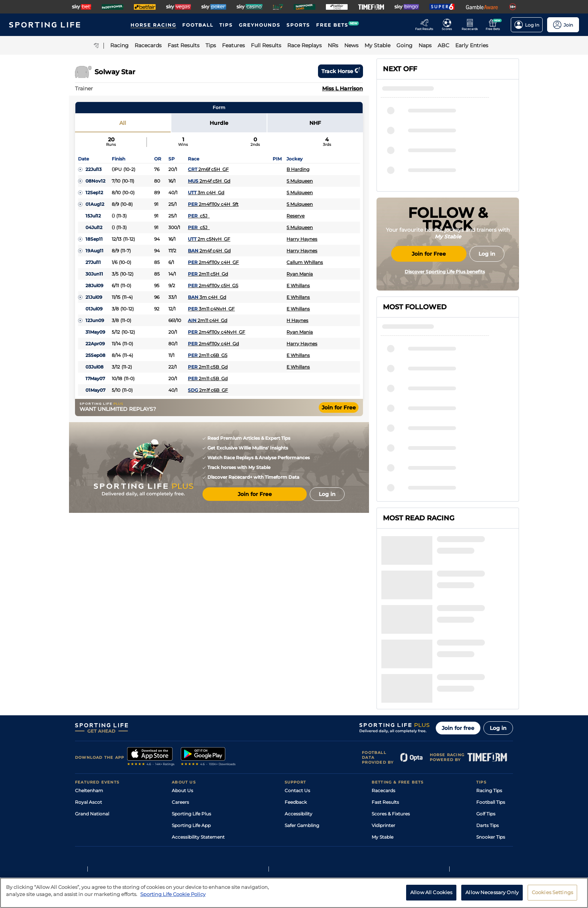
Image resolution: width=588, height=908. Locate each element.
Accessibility (298, 741)
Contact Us (297, 718)
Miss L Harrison (343, 88)
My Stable (382, 765)
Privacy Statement (174, 842)
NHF (315, 123)
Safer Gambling (302, 753)
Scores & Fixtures (391, 741)
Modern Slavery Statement (202, 776)
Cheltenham (89, 718)
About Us (182, 718)
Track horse (340, 71)
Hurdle (219, 123)
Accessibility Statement (198, 765)
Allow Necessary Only (492, 896)
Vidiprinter (383, 753)
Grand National (92, 741)
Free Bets (382, 776)
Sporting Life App (191, 753)
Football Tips (491, 730)
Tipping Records (495, 776)
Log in (498, 656)
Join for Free (339, 408)
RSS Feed (182, 788)
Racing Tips (489, 718)
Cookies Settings (552, 896)
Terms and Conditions (96, 842)
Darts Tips (487, 753)
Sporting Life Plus (191, 741)
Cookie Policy (267, 842)
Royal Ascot (88, 730)
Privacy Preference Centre (223, 842)
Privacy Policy (136, 842)
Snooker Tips (491, 765)
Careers (180, 730)
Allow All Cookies (431, 896)
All (123, 123)
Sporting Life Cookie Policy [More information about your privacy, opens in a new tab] (173, 898)
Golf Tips (486, 741)
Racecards (383, 718)
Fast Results (385, 730)
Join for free (458, 656)
